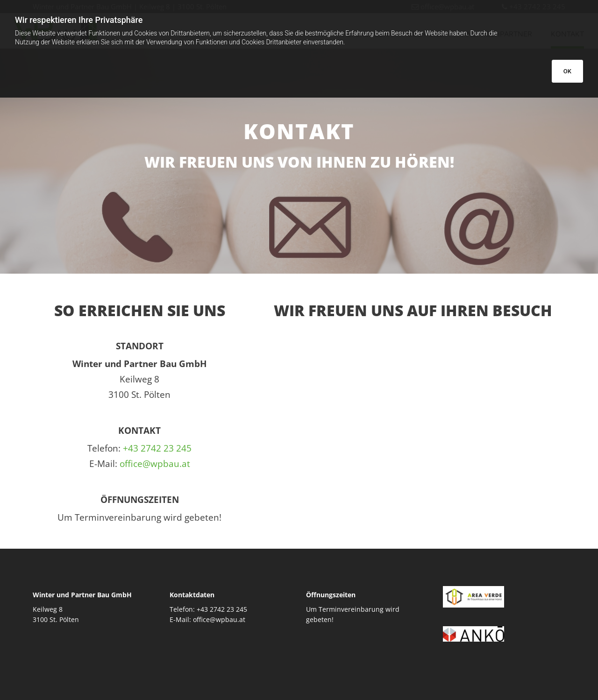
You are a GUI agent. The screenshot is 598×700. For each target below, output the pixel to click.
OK (567, 71)
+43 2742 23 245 (157, 448)
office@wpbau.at (155, 464)
